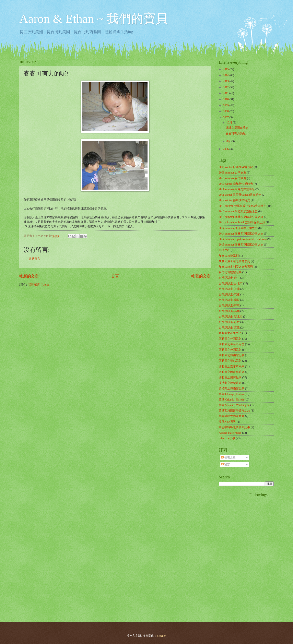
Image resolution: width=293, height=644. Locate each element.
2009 (226, 105)
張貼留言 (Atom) (39, 285)
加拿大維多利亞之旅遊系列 (236, 267)
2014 (226, 75)
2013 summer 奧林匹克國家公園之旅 (241, 217)
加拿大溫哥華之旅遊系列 (234, 261)
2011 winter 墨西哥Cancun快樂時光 (240, 195)
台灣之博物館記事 (230, 272)
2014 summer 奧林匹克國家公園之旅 (241, 234)
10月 (230, 123)
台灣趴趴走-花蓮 (229, 294)
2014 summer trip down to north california (243, 239)
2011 (226, 93)
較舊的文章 (201, 276)
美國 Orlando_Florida (231, 400)
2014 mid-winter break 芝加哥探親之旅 (242, 222)
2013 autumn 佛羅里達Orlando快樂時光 (242, 206)
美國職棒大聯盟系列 (232, 416)
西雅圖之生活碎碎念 (232, 344)
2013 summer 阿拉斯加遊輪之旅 (238, 211)
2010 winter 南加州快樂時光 (236, 184)
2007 (226, 117)
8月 (229, 141)
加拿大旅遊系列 (229, 256)
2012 (226, 87)
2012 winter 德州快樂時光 (234, 200)
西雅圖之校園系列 (230, 350)
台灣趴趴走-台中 (229, 278)
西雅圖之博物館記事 (232, 355)
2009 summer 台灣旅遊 (232, 173)
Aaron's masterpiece (230, 433)
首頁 (115, 276)
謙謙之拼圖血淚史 (237, 128)
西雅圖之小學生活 (230, 333)
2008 (226, 111)
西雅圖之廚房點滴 (230, 377)
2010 (226, 99)
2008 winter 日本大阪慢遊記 (236, 167)
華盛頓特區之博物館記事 (234, 427)
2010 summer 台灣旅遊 (232, 178)
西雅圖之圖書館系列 (232, 372)
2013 (226, 81)
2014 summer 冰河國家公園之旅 (238, 228)
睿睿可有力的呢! (236, 134)
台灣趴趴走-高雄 (229, 311)
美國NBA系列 (227, 422)
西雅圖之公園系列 (230, 339)
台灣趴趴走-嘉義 (229, 328)
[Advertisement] (235, 553)
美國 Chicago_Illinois (231, 394)
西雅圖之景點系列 (230, 361)
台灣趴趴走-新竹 (229, 322)
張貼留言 (34, 259)
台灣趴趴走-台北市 (231, 283)
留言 (226, 464)
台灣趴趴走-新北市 (231, 317)
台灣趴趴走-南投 (229, 300)
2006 (226, 149)
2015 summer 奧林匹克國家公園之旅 (241, 245)
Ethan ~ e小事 (227, 438)
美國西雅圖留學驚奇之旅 (234, 411)
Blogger (161, 636)
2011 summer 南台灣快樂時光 (237, 189)
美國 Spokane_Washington (234, 405)
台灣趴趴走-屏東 (229, 305)
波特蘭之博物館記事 (232, 388)
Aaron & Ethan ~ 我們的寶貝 (93, 19)
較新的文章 (29, 276)
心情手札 (224, 250)
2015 (226, 69)
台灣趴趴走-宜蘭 (229, 289)
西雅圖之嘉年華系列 (232, 366)
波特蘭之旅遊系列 (230, 383)
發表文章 (228, 458)
